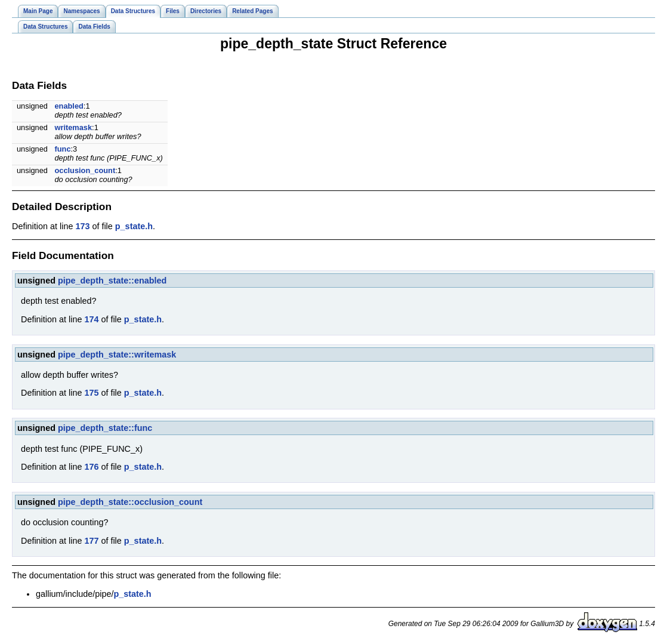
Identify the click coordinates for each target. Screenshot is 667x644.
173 (82, 226)
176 (91, 467)
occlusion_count (85, 170)
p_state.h (134, 226)
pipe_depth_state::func (105, 428)
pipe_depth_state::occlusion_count (130, 502)
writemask (74, 127)
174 (91, 319)
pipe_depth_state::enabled (112, 281)
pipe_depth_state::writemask (117, 355)
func (63, 149)
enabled (69, 106)
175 (91, 393)
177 (91, 541)
